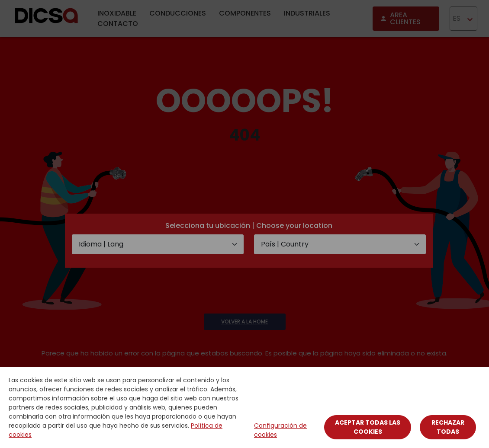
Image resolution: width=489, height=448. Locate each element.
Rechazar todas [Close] (448, 427)
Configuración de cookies (280, 430)
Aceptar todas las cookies (368, 427)
